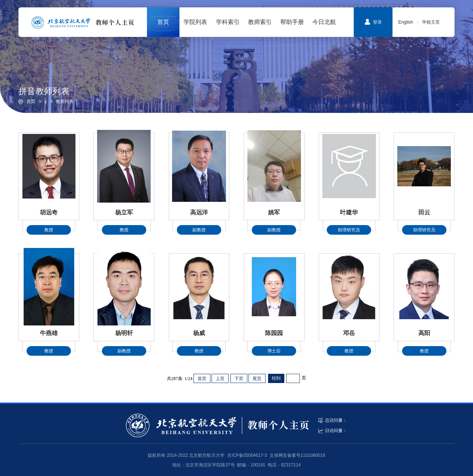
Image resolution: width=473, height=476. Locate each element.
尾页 (257, 379)
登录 (373, 22)
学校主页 (431, 22)
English (405, 22)
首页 (31, 101)
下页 (239, 379)
